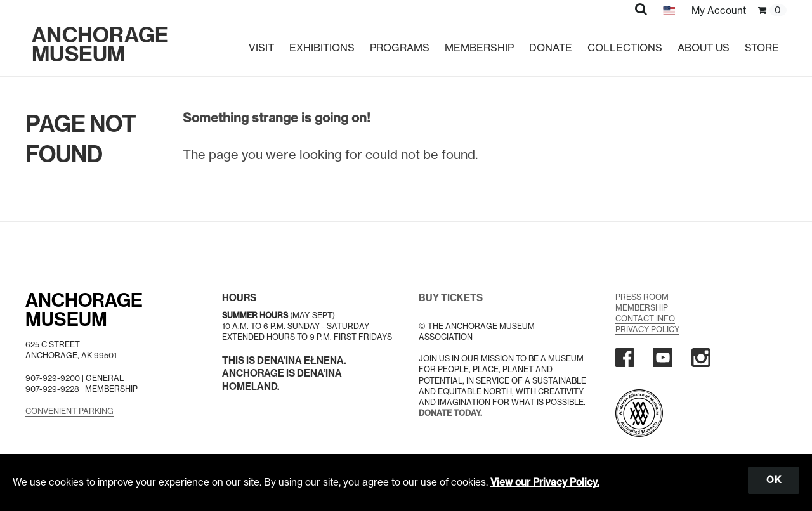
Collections (625, 48)
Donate (551, 48)
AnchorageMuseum (84, 310)
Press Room (642, 297)
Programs (400, 48)
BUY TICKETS (451, 298)
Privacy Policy (647, 329)
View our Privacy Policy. (545, 482)
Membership (479, 48)
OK (774, 480)
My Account (719, 10)
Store (762, 48)
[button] (641, 9)
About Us (704, 48)
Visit (261, 48)
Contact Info (645, 319)
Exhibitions (322, 48)
